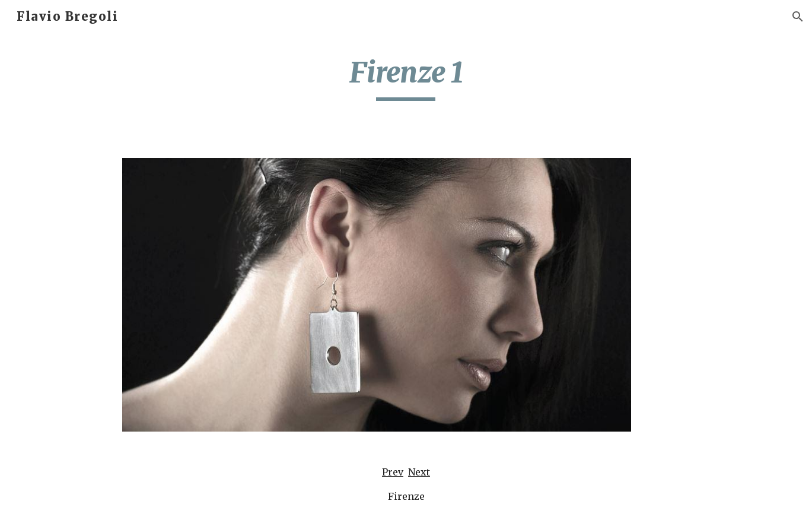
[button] (798, 17)
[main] (406, 78)
